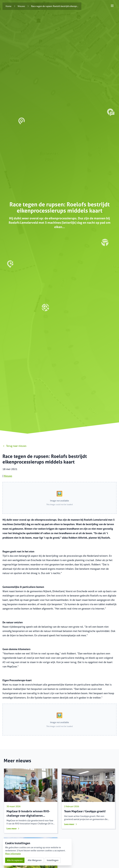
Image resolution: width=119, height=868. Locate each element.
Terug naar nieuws (14, 446)
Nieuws (8, 476)
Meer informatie (13, 854)
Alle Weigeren (35, 860)
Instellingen (53, 860)
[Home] (9, 6)
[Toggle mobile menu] (112, 6)
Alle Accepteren (15, 860)
